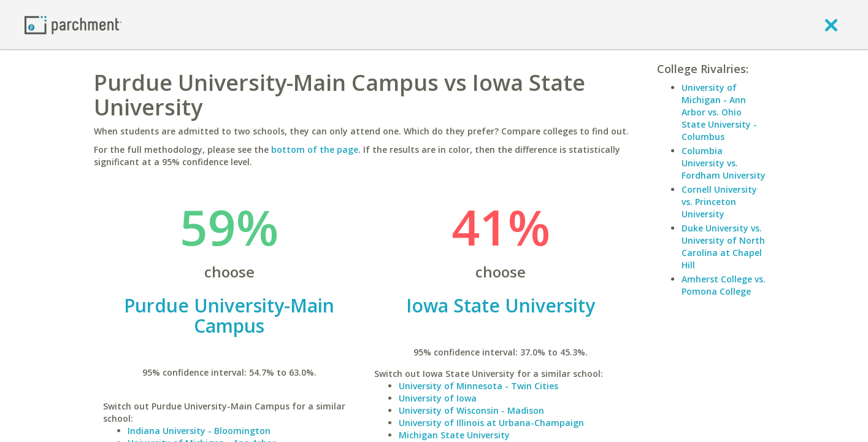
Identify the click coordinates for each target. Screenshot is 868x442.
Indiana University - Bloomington (199, 431)
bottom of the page (315, 149)
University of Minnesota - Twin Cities (478, 386)
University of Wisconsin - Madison (471, 410)
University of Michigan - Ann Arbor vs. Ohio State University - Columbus (719, 112)
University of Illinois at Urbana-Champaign (491, 423)
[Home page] (73, 24)
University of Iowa (438, 398)
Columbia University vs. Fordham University (724, 163)
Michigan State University (454, 435)
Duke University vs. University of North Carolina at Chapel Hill (723, 246)
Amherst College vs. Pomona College (724, 285)
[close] (831, 25)
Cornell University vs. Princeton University (719, 202)
